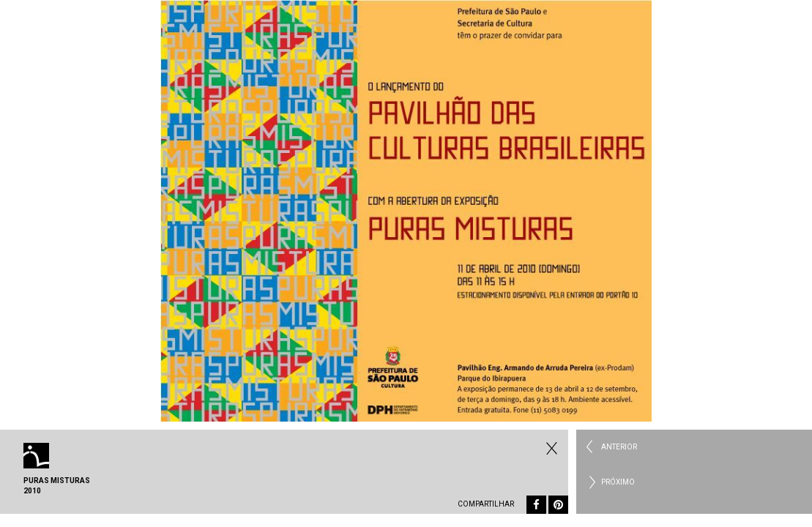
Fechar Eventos (550, 448)
